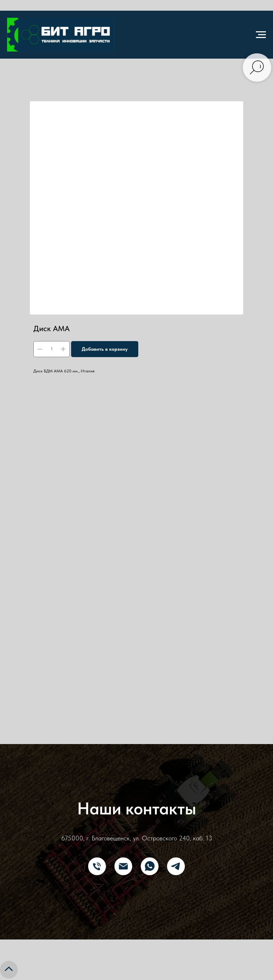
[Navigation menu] (261, 35)
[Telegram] (176, 866)
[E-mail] (123, 866)
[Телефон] (97, 866)
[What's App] (150, 866)
